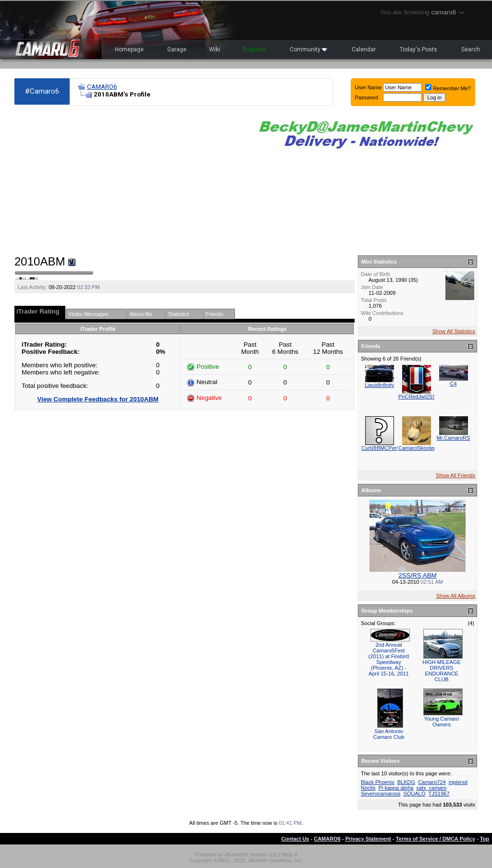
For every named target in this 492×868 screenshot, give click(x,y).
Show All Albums (456, 596)
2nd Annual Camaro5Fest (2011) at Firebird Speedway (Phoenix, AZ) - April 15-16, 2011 (389, 659)
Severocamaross (381, 794)
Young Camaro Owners (442, 722)
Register (254, 49)
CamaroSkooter (417, 448)
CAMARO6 (102, 87)
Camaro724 (432, 782)
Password (367, 97)
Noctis (368, 788)
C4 (453, 384)
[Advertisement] (129, 181)
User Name (369, 87)
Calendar (364, 49)
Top (485, 839)
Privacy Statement (368, 839)
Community (308, 49)
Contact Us (295, 839)
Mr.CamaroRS (454, 438)
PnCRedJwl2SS (417, 397)
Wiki (215, 49)
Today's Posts (418, 49)
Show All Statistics (454, 331)
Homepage (129, 49)
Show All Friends (455, 475)
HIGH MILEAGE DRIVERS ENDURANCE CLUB (441, 671)
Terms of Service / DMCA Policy (436, 839)
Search (471, 49)
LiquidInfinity (379, 385)
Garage (177, 49)
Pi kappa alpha (396, 788)
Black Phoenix (378, 782)
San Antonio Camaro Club (389, 734)
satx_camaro (431, 788)
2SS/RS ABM (417, 575)
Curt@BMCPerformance (390, 448)
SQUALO (415, 794)
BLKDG (406, 782)
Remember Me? (448, 88)
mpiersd (458, 782)
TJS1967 (439, 794)
